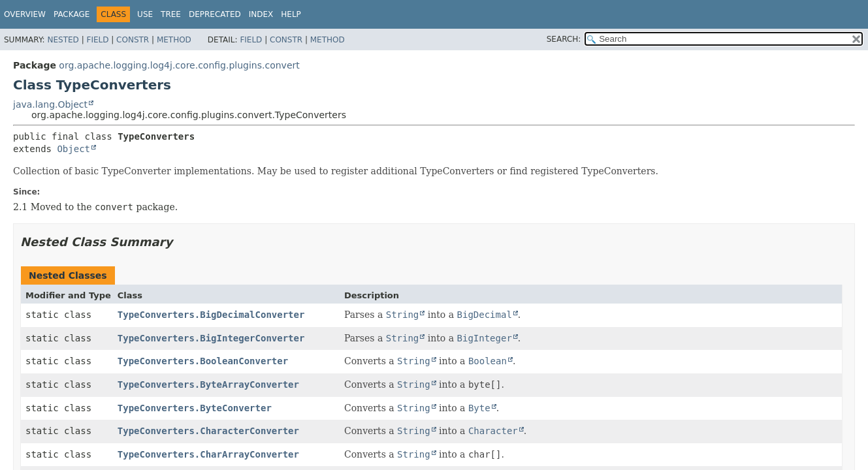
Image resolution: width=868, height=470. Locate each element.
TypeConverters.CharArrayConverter (208, 454)
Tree (171, 14)
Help (291, 14)
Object (73, 149)
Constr (133, 40)
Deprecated (215, 14)
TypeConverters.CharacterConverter (208, 431)
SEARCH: (564, 39)
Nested (63, 40)
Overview (25, 14)
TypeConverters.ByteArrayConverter (208, 384)
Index (261, 14)
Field (97, 40)
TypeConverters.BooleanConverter (203, 361)
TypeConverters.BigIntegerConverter (211, 338)
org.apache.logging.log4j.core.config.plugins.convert (179, 65)
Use (145, 14)
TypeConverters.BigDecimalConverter (211, 315)
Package (72, 14)
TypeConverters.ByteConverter (195, 408)
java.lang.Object (50, 104)
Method (174, 40)
